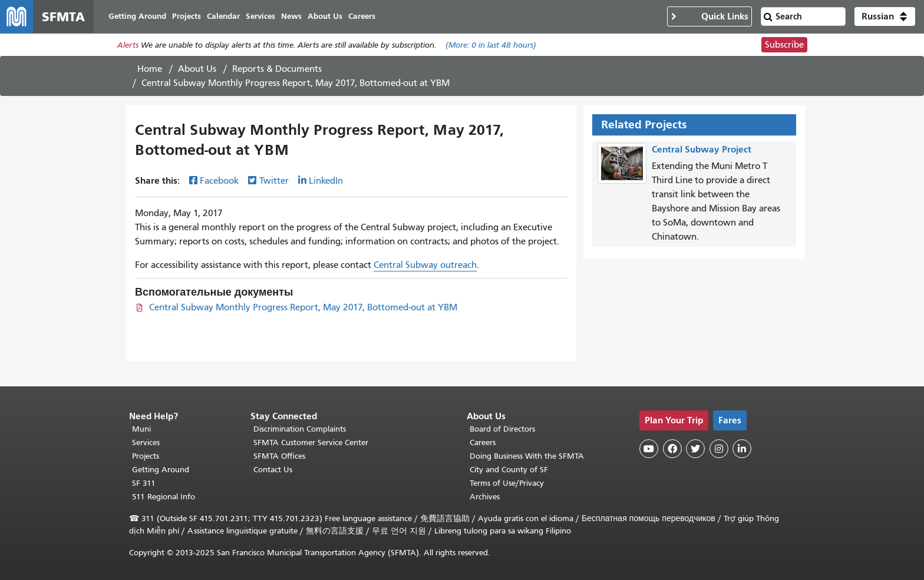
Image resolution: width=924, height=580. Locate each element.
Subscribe (784, 45)
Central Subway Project (702, 149)
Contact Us (273, 470)
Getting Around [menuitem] (137, 16)
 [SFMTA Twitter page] (695, 449)
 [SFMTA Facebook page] (672, 449)
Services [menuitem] (260, 16)
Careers (483, 443)
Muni (141, 429)
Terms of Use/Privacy (507, 483)
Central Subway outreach (425, 265)
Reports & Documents (277, 69)
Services (146, 443)
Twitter (274, 181)
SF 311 (144, 483)
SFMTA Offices (279, 456)
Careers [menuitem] (362, 16)
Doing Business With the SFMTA (527, 456)
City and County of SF (509, 470)
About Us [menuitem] (325, 16)
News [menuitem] (291, 16)
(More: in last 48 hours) (491, 45)
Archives (485, 497)
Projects (146, 456)
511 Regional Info (164, 497)
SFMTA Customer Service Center (311, 443)
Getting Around (161, 470)
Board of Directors (502, 429)
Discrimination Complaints (300, 429)
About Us (197, 69)
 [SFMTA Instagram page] (719, 449)
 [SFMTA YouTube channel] (649, 449)
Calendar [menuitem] (223, 16)
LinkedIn (326, 181)
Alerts (128, 45)
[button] (885, 16)
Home (150, 69)
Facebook (219, 181)
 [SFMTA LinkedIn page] (742, 449)
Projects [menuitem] (187, 16)
